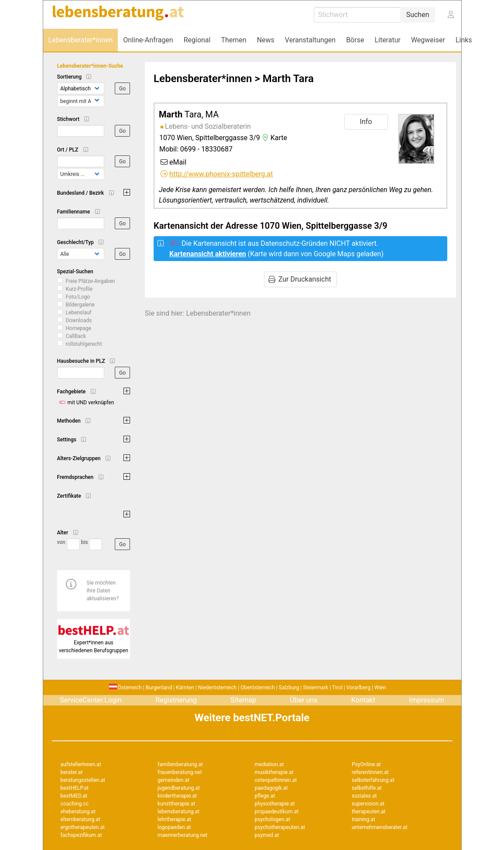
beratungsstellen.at (83, 780)
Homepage (79, 328)
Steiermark (315, 688)
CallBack (76, 336)
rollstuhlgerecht (84, 344)
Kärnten (185, 688)
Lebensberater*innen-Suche (90, 66)
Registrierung (176, 700)
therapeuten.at (369, 812)
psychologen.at (273, 819)
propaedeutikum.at (277, 812)
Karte (274, 138)
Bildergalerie (80, 305)
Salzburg (289, 688)
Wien (380, 688)
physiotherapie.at (275, 804)
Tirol (337, 688)
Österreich (125, 688)
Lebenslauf (79, 313)
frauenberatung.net (180, 772)
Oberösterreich (258, 688)
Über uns (303, 700)
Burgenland (159, 688)
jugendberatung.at (179, 788)
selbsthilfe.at (367, 788)
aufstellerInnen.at (81, 764)
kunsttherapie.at (176, 804)
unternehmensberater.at (380, 827)
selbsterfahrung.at (373, 780)
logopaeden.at (174, 827)
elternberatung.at (81, 819)
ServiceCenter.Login (91, 700)
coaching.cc (75, 804)
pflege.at (265, 796)
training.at (363, 819)
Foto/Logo (78, 297)
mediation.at (269, 764)
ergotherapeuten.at (83, 827)
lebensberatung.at (178, 812)
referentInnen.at (370, 772)
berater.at (72, 772)
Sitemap (243, 700)
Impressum (427, 700)
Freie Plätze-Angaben (91, 281)
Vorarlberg (358, 688)
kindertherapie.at (177, 796)
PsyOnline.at (366, 764)
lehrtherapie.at (174, 819)
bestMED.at (74, 796)
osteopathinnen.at (276, 780)
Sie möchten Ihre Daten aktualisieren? (103, 591)
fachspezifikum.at (81, 835)
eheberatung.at (78, 812)
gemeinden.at (173, 780)
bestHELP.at (75, 788)
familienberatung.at (180, 764)
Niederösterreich (217, 688)
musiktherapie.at (274, 772)
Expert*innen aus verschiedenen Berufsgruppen (94, 643)
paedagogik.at (271, 788)
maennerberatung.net (183, 835)
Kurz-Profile (79, 289)
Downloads (79, 320)
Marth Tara (288, 79)
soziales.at (364, 796)
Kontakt (363, 700)
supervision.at (368, 804)
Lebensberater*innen (203, 79)
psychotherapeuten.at (280, 827)
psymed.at (267, 835)
